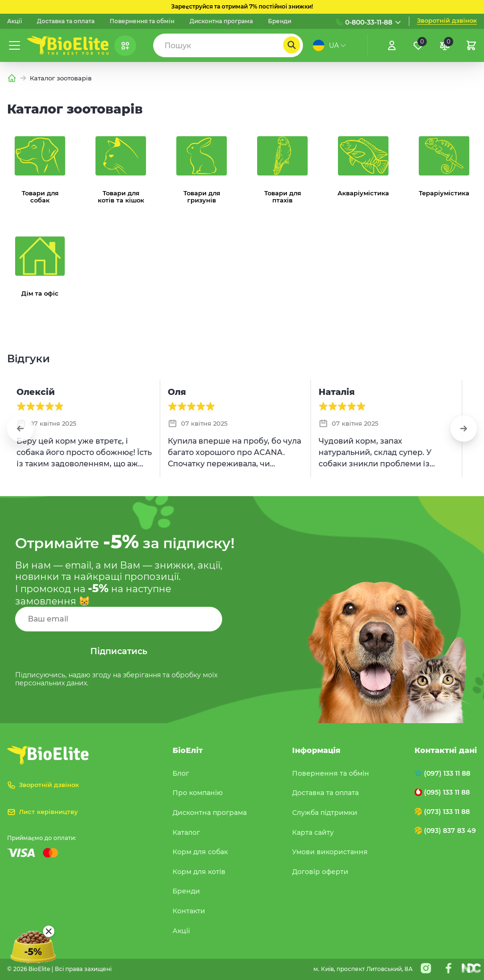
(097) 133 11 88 (447, 773)
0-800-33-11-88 (369, 22)
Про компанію (198, 793)
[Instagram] (426, 968)
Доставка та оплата (66, 21)
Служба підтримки (325, 813)
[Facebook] (449, 968)
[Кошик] (471, 45)
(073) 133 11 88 (447, 812)
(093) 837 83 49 (450, 831)
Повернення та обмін (142, 21)
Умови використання (330, 852)
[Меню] (15, 45)
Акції (14, 21)
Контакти (189, 911)
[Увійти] (392, 45)
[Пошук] (292, 45)
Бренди (280, 21)
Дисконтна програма (221, 21)
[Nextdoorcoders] (471, 968)
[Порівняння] (445, 45)
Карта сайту (313, 832)
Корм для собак (200, 852)
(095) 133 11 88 (447, 792)
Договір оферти (320, 872)
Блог (181, 773)
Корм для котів (199, 872)
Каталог (186, 832)
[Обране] (418, 45)
